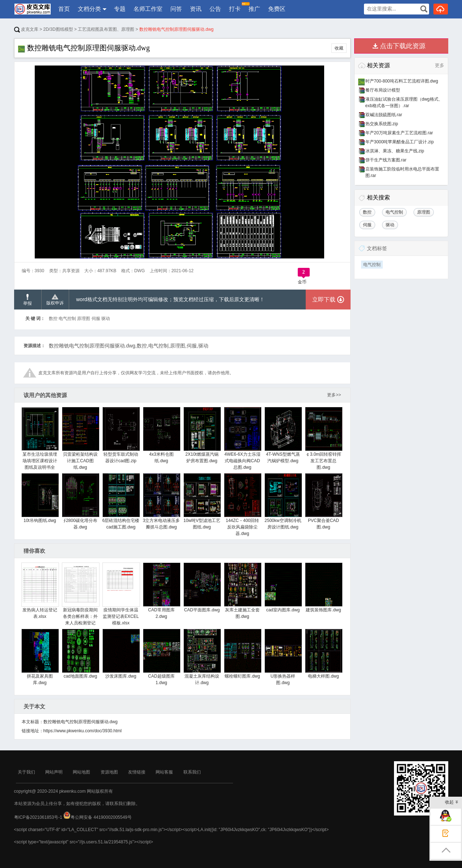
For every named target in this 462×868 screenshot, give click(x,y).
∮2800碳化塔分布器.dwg (80, 501)
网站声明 (54, 772)
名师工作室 (148, 9)
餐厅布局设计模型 (383, 90)
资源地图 (109, 772)
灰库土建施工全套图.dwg (243, 591)
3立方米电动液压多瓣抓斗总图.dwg (162, 501)
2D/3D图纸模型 (58, 29)
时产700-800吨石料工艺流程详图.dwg (402, 81)
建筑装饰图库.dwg (324, 587)
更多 (440, 65)
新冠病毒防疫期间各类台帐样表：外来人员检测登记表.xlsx (80, 597)
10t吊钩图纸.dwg (40, 498)
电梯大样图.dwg (324, 654)
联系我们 (192, 772)
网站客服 (164, 772)
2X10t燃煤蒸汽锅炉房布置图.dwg (202, 435)
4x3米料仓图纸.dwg (162, 435)
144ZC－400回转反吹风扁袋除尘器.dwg (243, 505)
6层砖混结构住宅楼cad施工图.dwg (121, 501)
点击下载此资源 (403, 46)
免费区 (277, 9)
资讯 (196, 9)
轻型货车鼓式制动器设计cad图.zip (121, 435)
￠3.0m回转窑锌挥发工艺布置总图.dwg (324, 438)
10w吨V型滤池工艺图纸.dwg (202, 501)
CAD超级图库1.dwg (162, 657)
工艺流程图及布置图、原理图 (106, 29)
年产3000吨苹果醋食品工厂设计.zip (400, 142)
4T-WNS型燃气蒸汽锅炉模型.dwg (283, 435)
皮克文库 (26, 29)
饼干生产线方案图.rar (386, 160)
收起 (452, 803)
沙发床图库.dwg (121, 654)
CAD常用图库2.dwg (162, 591)
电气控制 (372, 265)
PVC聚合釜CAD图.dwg (324, 501)
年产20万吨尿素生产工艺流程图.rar (399, 133)
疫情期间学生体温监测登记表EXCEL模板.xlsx (121, 594)
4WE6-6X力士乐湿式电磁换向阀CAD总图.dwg (243, 438)
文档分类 (89, 9)
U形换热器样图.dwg (283, 657)
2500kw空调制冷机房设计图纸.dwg (283, 501)
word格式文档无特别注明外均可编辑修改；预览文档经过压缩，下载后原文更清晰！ (170, 299)
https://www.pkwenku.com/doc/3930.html (83, 731)
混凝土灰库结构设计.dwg (202, 657)
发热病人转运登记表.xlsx (40, 591)
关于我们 (26, 772)
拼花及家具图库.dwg (40, 657)
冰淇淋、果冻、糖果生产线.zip (395, 151)
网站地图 (81, 772)
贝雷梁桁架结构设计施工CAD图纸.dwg (80, 438)
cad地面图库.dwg (80, 654)
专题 (120, 9)
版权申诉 (55, 300)
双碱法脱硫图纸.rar (384, 115)
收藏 (339, 48)
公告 (215, 9)
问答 (176, 9)
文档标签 (377, 248)
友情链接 (137, 772)
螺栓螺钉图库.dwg (243, 654)
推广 (254, 9)
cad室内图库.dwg (283, 587)
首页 (64, 9)
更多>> (334, 395)
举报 (27, 300)
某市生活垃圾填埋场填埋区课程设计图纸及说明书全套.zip (40, 442)
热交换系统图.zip (382, 124)
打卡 (235, 7)
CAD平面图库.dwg (202, 587)
